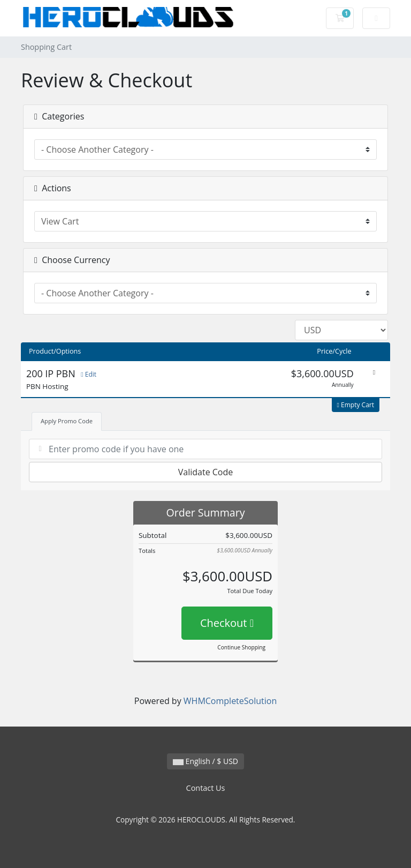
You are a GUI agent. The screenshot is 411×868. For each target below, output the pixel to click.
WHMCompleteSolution (230, 701)
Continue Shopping (241, 647)
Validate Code (206, 472)
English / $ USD (205, 761)
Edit (89, 374)
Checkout (227, 623)
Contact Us (206, 788)
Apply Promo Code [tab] (67, 421)
